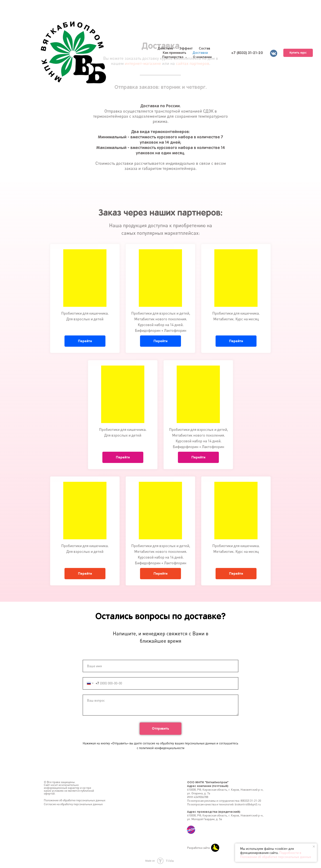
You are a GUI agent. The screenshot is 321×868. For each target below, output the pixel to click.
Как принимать (175, 53)
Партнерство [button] (173, 57)
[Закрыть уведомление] (314, 847)
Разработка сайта (198, 848)
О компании (202, 57)
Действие (165, 48)
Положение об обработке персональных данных (75, 800)
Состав (205, 48)
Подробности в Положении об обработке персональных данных (276, 855)
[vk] (273, 53)
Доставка (200, 53)
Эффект (186, 48)
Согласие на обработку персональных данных (73, 804)
